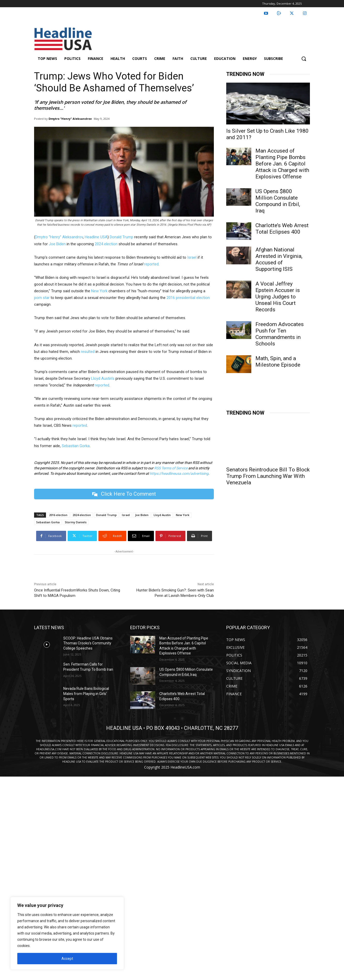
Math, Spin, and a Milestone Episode (278, 362)
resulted (88, 352)
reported (151, 264)
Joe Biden (57, 244)
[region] (67, 933)
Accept (67, 959)
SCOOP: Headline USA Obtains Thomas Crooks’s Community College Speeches (88, 643)
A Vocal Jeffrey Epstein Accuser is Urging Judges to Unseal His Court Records (278, 297)
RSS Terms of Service (171, 468)
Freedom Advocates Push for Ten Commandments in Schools (280, 334)
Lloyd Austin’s (103, 378)
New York (99, 291)
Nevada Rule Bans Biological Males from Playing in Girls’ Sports (86, 694)
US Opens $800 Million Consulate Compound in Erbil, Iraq (278, 201)
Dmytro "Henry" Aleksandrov (70, 119)
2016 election (58, 515)
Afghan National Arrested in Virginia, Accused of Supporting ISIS (279, 259)
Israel (192, 257)
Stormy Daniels (76, 522)
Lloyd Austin (162, 515)
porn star (42, 298)
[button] (304, 59)
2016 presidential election (188, 298)
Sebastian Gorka (76, 446)
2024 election (106, 244)
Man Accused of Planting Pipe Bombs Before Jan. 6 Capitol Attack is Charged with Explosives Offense (282, 164)
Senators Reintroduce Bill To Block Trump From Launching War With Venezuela (268, 476)
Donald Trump (122, 237)
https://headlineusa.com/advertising (179, 473)
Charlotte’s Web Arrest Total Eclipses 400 (282, 229)
